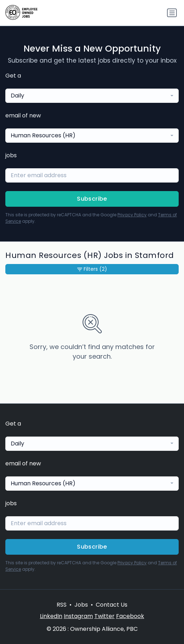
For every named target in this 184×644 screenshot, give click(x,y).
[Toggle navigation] (172, 13)
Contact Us (112, 605)
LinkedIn (51, 616)
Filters (92, 269)
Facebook (130, 616)
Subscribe (92, 199)
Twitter (104, 616)
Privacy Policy (132, 215)
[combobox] (92, 96)
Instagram (78, 616)
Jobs (81, 605)
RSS (62, 605)
